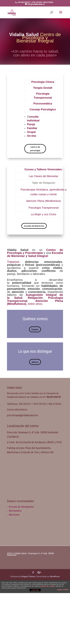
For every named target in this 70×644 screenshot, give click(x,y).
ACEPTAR (35, 590)
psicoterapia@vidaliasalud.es (23, 415)
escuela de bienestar (34, 226)
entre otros (35, 304)
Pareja (31, 124)
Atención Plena (35, 201)
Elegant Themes (28, 577)
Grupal (31, 132)
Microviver (14, 515)
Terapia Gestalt (43, 88)
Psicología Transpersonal (44, 208)
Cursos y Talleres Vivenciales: (44, 169)
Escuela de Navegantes (21, 507)
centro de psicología (35, 149)
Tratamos (13, 262)
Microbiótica (15, 511)
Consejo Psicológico (43, 109)
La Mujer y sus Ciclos (44, 214)
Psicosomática (43, 104)
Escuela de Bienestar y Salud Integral (35, 254)
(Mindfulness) (53, 201)
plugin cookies (63, 590)
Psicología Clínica (43, 82)
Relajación (35, 298)
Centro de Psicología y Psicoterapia (35, 251)
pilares (35, 362)
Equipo (35, 329)
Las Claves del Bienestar (44, 176)
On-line (32, 136)
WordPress (55, 577)
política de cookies (48, 586)
